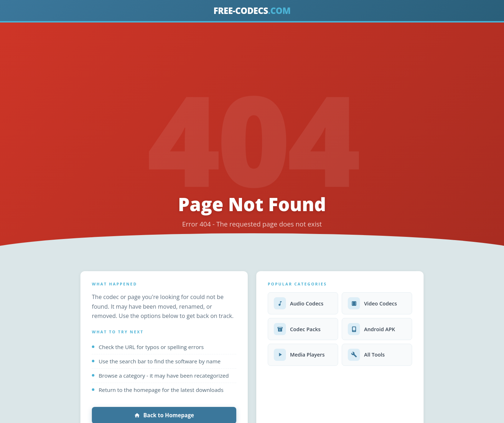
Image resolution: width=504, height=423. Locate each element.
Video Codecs (372, 303)
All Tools (366, 355)
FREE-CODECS (252, 11)
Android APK (371, 329)
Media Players (299, 355)
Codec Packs (297, 329)
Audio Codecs (299, 303)
